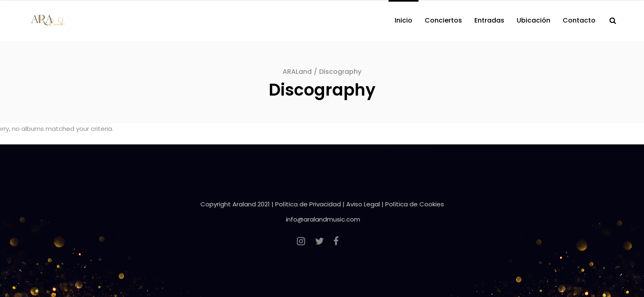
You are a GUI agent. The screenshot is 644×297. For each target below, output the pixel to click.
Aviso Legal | (366, 204)
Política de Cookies (415, 204)
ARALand (297, 72)
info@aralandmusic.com (323, 219)
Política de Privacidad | (311, 204)
